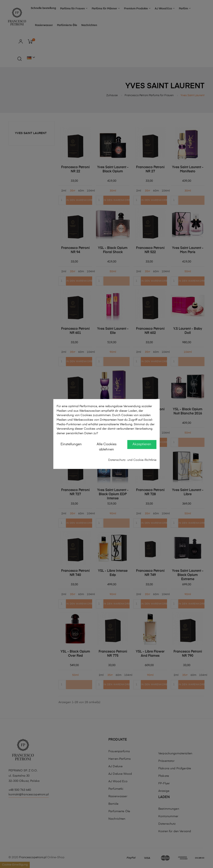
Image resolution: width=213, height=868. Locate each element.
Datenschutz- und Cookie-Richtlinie (132, 460)
